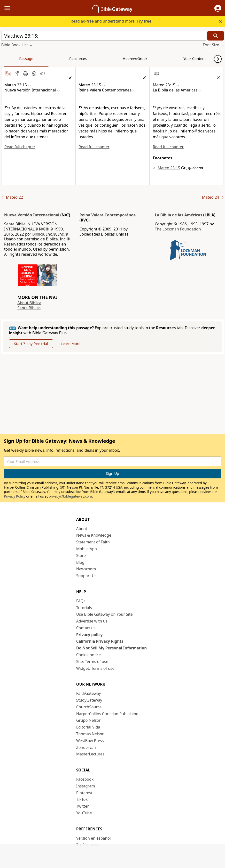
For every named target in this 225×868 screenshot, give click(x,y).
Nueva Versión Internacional (32, 215)
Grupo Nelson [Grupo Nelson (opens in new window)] (89, 720)
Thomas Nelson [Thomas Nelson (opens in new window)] (90, 734)
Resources (36, 58)
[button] (218, 8)
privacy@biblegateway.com (70, 496)
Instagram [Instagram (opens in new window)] (86, 786)
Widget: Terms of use (95, 668)
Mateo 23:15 (169, 168)
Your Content (96, 58)
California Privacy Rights (100, 641)
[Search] (216, 36)
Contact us (86, 628)
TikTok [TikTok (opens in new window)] (82, 799)
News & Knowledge (94, 535)
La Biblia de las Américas (178, 215)
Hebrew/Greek (64, 58)
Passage (12, 58)
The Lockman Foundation (178, 229)
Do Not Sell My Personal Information (112, 648)
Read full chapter (20, 147)
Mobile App (87, 549)
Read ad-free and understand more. (112, 21)
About (82, 529)
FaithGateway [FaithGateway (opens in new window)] (89, 693)
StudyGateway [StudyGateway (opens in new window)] (89, 700)
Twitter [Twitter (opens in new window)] (83, 806)
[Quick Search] (104, 36)
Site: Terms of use (92, 662)
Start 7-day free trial (31, 344)
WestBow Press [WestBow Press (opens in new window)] (90, 741)
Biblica (38, 234)
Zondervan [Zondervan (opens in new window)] (86, 747)
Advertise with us (92, 621)
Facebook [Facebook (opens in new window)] (85, 779)
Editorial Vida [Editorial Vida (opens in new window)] (88, 727)
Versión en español (94, 838)
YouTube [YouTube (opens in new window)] (84, 813)
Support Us (86, 576)
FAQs (81, 601)
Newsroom (86, 569)
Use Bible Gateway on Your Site (105, 614)
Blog (80, 562)
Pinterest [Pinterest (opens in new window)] (84, 793)
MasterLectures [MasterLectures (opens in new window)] (90, 754)
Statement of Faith (93, 542)
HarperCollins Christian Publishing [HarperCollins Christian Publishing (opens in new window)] (107, 714)
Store (81, 556)
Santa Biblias (29, 308)
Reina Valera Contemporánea (108, 215)
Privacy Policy (15, 496)
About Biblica (29, 303)
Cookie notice (89, 655)
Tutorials (84, 608)
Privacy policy (89, 635)
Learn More (71, 344)
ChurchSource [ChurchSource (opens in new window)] (89, 707)
